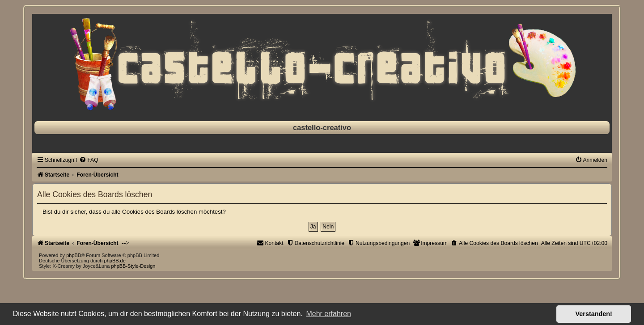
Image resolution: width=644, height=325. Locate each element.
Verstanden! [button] (594, 314)
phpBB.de (115, 261)
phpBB (74, 255)
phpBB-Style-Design (133, 266)
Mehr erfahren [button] (328, 314)
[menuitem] (89, 160)
